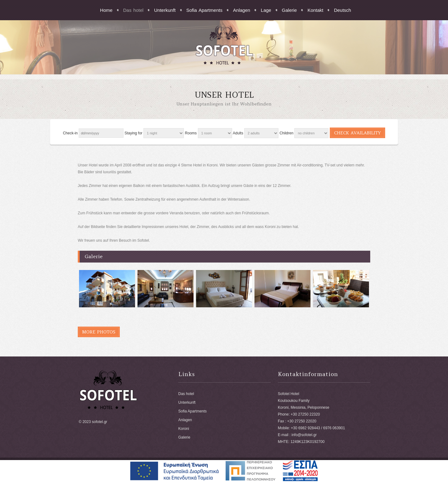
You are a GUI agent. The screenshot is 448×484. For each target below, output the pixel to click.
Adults (238, 133)
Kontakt (315, 10)
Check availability (357, 133)
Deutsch (342, 10)
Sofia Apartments (204, 10)
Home (106, 10)
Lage (266, 10)
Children (286, 133)
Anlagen (242, 10)
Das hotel (133, 10)
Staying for (133, 133)
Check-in (70, 133)
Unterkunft (165, 10)
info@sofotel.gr (304, 435)
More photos (99, 332)
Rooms (191, 133)
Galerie (289, 10)
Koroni (184, 429)
